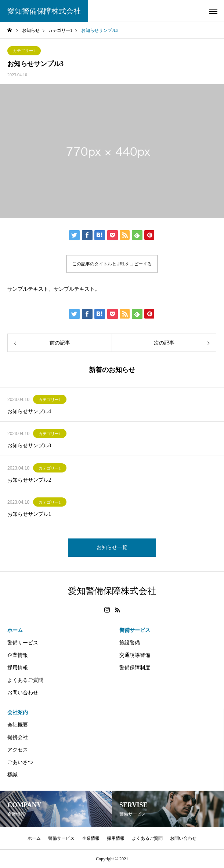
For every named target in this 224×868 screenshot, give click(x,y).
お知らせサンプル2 (29, 480)
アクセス (18, 750)
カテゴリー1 (24, 51)
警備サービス (23, 643)
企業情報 (18, 655)
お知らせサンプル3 (29, 446)
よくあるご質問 (25, 680)
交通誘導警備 (135, 655)
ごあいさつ (20, 762)
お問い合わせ (23, 693)
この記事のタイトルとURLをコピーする (112, 264)
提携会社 (18, 737)
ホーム (15, 630)
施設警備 (130, 643)
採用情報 (18, 668)
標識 (12, 775)
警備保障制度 (135, 668)
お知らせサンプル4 (29, 411)
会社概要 (18, 725)
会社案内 (18, 712)
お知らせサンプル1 (29, 514)
